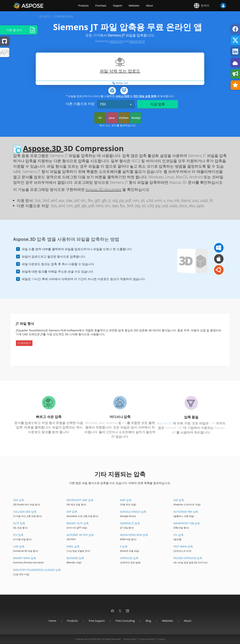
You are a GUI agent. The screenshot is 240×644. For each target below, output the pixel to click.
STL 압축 (178, 535)
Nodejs (136, 118)
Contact (161, 639)
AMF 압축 (126, 500)
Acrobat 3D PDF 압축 (80, 535)
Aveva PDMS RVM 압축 (134, 535)
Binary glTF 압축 (78, 523)
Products (84, 6)
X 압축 (124, 546)
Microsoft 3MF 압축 (80, 500)
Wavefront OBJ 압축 (187, 523)
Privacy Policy (130, 639)
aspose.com (116, 41)
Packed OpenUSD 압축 (188, 558)
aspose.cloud (137, 41)
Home (52, 621)
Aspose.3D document (103, 189)
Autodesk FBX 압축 (186, 512)
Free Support (97, 621)
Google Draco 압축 (133, 512)
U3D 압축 (19, 546)
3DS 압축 (19, 500)
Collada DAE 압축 (25, 512)
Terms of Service (147, 639)
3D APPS (44, 16)
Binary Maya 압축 (25, 558)
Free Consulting (125, 621)
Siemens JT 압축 (130, 523)
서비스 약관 (123, 96)
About (149, 6)
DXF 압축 (72, 512)
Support (117, 6)
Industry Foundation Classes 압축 (37, 570)
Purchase (101, 6)
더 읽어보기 (24, 343)
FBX (103, 104)
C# (100, 118)
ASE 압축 (179, 500)
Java (112, 118)
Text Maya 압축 (183, 546)
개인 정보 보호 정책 (145, 96)
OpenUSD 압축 (129, 558)
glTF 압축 (19, 523)
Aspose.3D (43, 148)
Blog (148, 621)
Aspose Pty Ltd (84, 639)
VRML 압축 (73, 546)
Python (124, 118)
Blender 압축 (75, 558)
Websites (134, 6)
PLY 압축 (18, 535)
